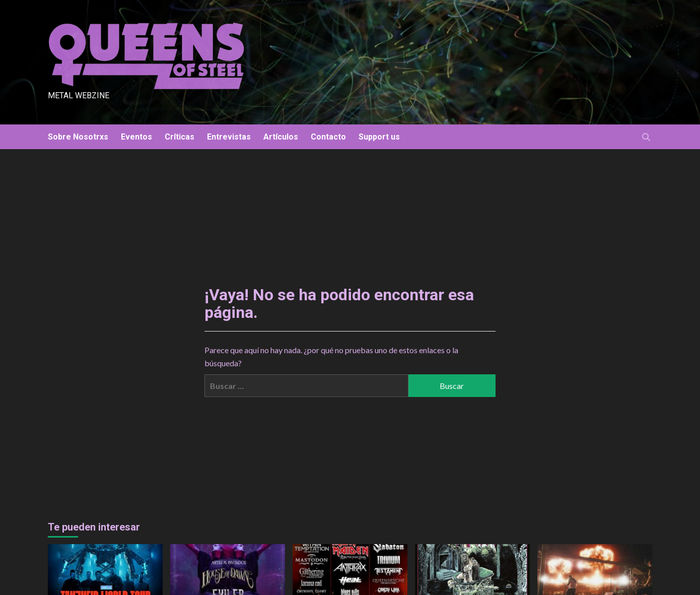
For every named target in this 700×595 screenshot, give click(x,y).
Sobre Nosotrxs (78, 137)
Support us (379, 137)
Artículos (281, 137)
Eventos (136, 137)
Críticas (180, 137)
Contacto (328, 137)
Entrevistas (229, 137)
